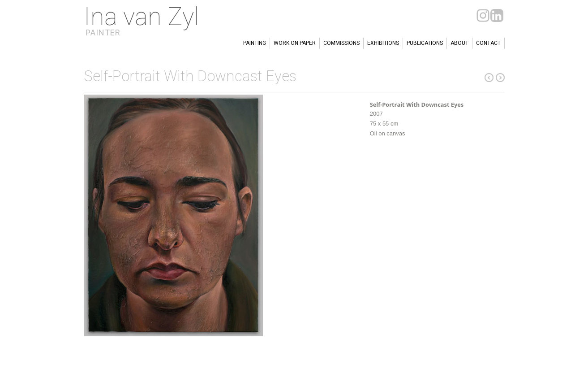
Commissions (341, 43)
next (489, 78)
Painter (103, 33)
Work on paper (295, 43)
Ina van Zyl (141, 17)
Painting (255, 43)
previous (500, 78)
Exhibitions (383, 43)
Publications (425, 43)
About (459, 43)
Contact (488, 43)
